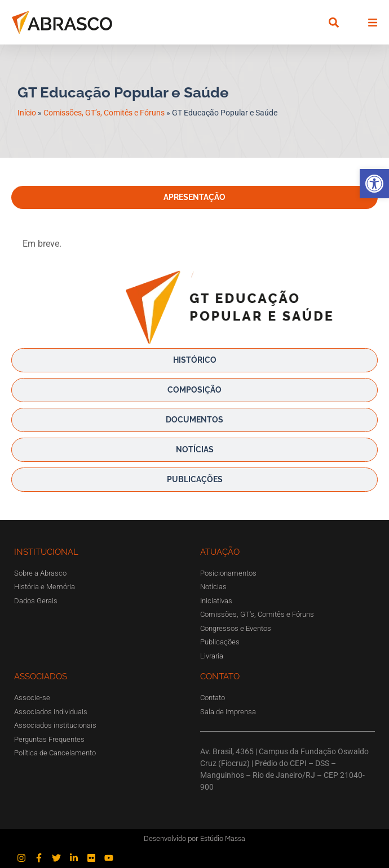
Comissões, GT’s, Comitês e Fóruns (104, 113)
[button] (374, 184)
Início (27, 113)
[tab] (194, 197)
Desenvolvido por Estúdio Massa (194, 838)
